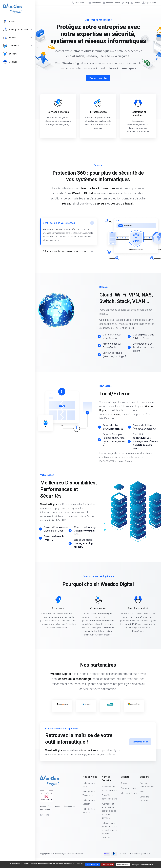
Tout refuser (108, 865)
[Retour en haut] (155, 853)
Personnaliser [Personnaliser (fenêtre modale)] (123, 865)
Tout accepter (92, 865)
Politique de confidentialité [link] (142, 865)
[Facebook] (41, 815)
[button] (69, 251)
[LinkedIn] (48, 815)
